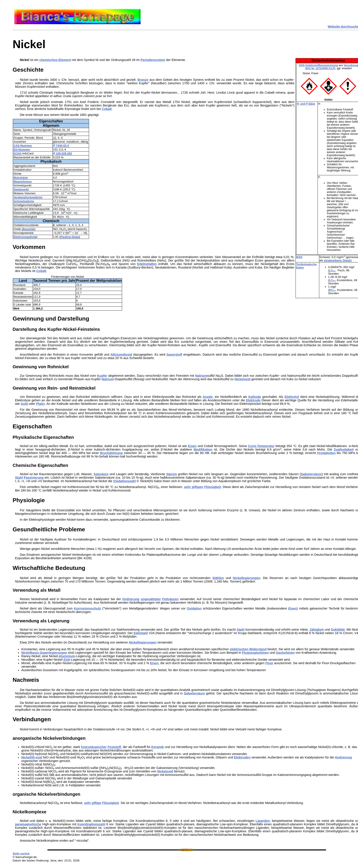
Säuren (171, 474)
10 (55, 138)
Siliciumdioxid (121, 355)
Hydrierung (131, 599)
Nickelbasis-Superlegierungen (44, 653)
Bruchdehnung (111, 453)
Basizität (29, 229)
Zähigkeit (317, 630)
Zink (67, 660)
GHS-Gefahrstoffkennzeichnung (318, 65)
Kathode (255, 397)
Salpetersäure (311, 474)
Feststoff (114, 747)
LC (332, 270)
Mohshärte (21, 178)
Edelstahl (141, 633)
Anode (208, 397)
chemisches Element (55, 60)
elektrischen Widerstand (248, 649)
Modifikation (203, 449)
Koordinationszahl (91, 824)
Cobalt (107, 109)
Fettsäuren (170, 599)
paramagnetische (28, 824)
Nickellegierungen (247, 578)
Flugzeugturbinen (255, 653)
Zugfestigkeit (344, 449)
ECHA (17, 153)
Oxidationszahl (124, 481)
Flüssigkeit (213, 487)
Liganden (263, 821)
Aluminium (67, 656)
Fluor (269, 663)
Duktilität (338, 630)
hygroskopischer (94, 747)
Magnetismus (22, 182)
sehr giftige (93, 803)
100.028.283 (62, 153)
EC (332, 290)
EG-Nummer (22, 149)
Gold (24, 404)
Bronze (143, 80)
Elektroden (242, 757)
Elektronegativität (25, 237)
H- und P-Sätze (306, 104)
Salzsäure (101, 474)
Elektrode (253, 400)
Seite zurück (21, 854)
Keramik (158, 747)
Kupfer (102, 376)
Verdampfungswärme (28, 197)
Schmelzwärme (24, 201)
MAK (299, 257)
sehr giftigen (193, 487)
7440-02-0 (61, 146)
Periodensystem (153, 60)
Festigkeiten (326, 453)
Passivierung (34, 478)
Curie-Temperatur (261, 446)
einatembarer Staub (337, 260)
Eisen (192, 446)
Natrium (201, 376)
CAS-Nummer (23, 146)
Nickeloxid (242, 379)
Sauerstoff (174, 355)
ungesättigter (151, 599)
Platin (40, 404)
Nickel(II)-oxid (32, 757)
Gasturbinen (285, 653)
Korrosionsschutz (88, 608)
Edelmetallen (147, 264)
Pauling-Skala (70, 237)
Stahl (19, 478)
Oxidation (194, 608)
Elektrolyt (292, 397)
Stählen (218, 578)
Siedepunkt (21, 189)
